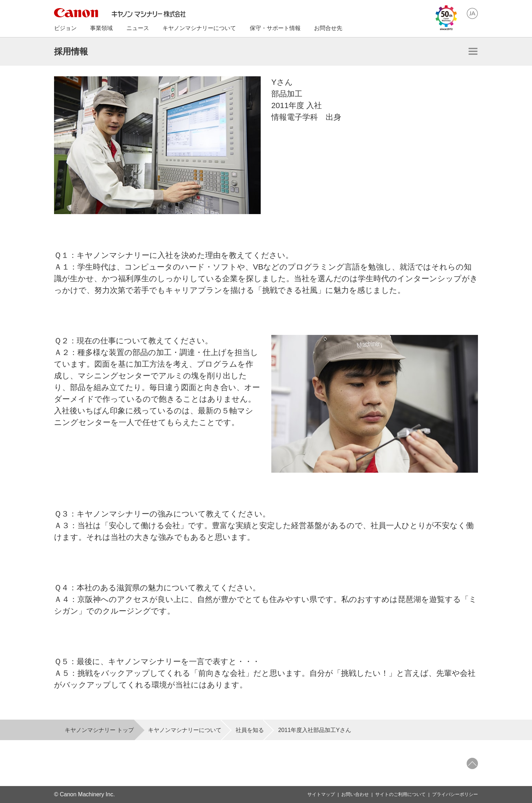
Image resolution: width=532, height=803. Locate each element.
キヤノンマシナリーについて (185, 730)
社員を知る (250, 730)
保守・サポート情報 (275, 28)
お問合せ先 (328, 28)
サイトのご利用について (400, 794)
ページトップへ (472, 763)
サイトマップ (321, 794)
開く (473, 51)
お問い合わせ (355, 794)
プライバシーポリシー (455, 794)
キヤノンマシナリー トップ (99, 730)
